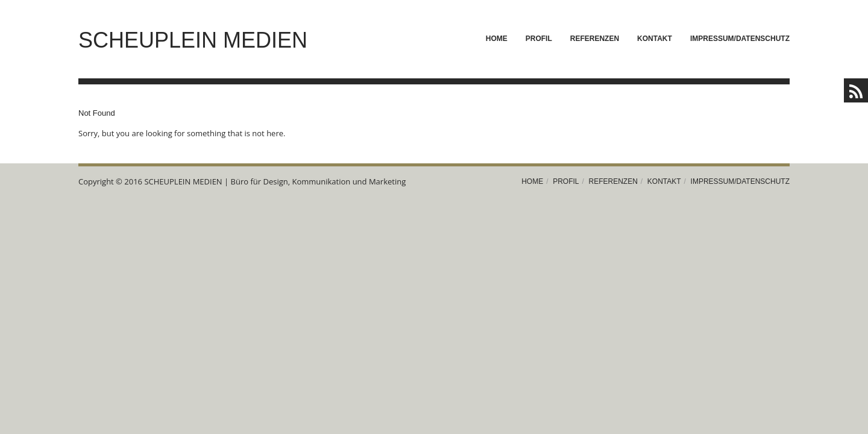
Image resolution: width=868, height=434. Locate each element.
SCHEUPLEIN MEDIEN (193, 40)
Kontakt (655, 39)
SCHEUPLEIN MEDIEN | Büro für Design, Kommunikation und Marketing (275, 181)
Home (497, 39)
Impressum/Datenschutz (740, 39)
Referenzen (595, 39)
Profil (539, 39)
